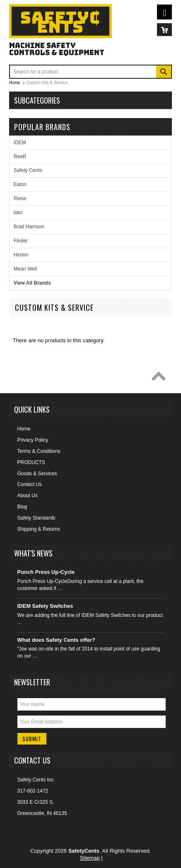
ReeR (20, 157)
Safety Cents (28, 170)
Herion (21, 255)
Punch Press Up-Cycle (46, 572)
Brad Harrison (29, 227)
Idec (18, 213)
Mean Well (25, 269)
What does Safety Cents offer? (57, 640)
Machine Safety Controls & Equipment (57, 49)
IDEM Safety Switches (45, 606)
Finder (21, 241)
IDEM (20, 143)
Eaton (20, 184)
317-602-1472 (33, 791)
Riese (20, 198)
